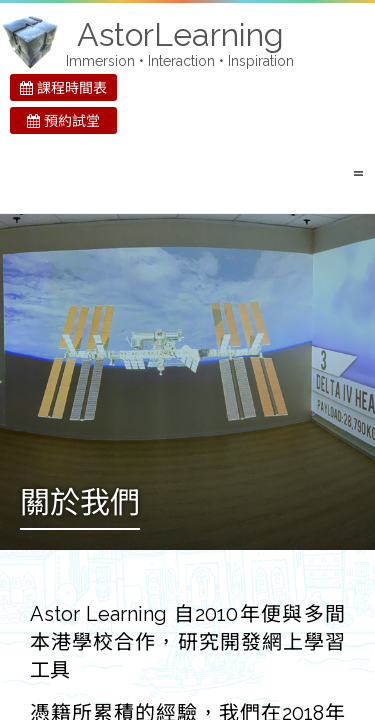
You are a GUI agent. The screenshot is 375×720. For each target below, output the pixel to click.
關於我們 (80, 504)
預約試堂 (63, 121)
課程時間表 (63, 88)
